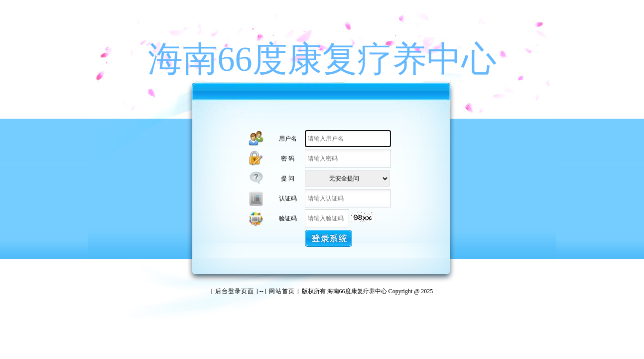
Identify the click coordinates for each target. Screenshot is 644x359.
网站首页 (282, 291)
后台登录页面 (235, 291)
